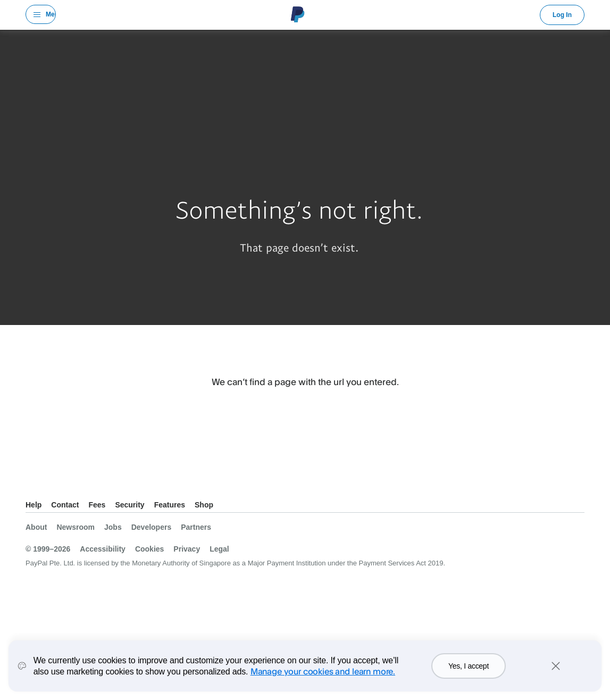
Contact (65, 505)
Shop (204, 505)
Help (34, 505)
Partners (196, 527)
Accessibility (103, 549)
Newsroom (76, 527)
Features (170, 505)
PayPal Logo (298, 14)
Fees (97, 505)
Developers (151, 527)
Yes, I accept (469, 668)
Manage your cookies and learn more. (323, 672)
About (36, 527)
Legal (219, 549)
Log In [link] (562, 15)
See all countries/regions (34, 486)
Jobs (113, 527)
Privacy (187, 549)
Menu (51, 14)
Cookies (149, 549)
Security (129, 505)
